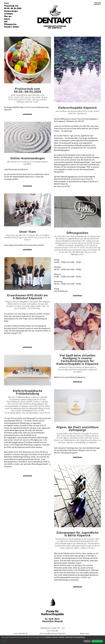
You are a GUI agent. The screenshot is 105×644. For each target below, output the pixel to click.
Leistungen (9, 14)
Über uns (8, 16)
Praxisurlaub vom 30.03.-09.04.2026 (13, 7)
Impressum (98, 3)
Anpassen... (4, 641)
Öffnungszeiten (10, 24)
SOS (6, 22)
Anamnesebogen (11, 11)
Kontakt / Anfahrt (12, 27)
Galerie (7, 19)
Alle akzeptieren (97, 641)
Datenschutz (97, 4)
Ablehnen (87, 641)
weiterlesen (28, 114)
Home (6, 3)
